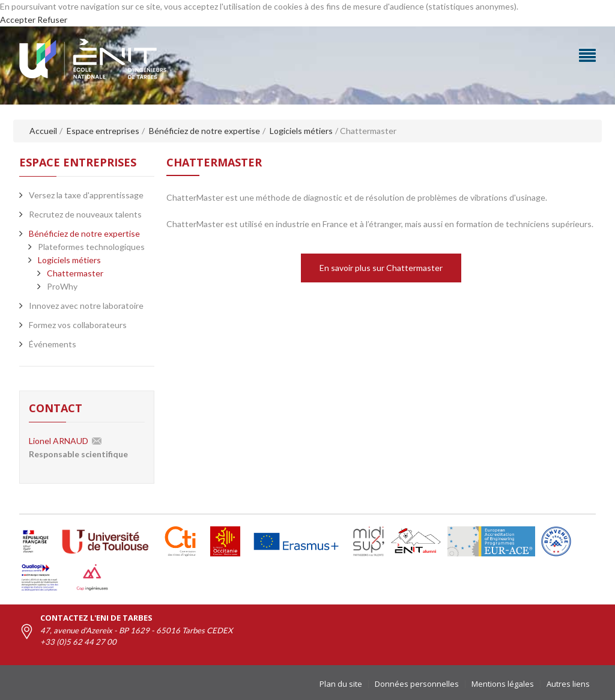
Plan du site (341, 684)
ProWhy (62, 286)
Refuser (52, 20)
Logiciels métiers (69, 260)
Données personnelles (417, 684)
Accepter (18, 20)
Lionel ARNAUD (59, 441)
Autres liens (568, 684)
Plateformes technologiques (91, 247)
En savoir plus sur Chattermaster (381, 268)
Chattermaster (75, 273)
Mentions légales (503, 684)
